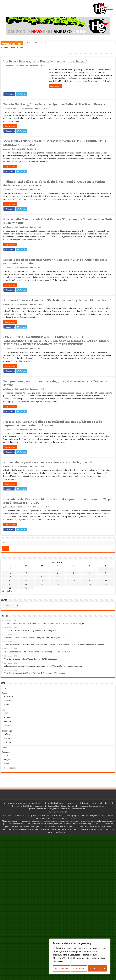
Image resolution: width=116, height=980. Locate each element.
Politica (35, 304)
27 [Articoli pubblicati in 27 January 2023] (74, 584)
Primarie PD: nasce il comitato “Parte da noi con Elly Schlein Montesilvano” (57, 300)
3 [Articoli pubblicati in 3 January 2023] (26, 573)
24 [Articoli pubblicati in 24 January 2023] (26, 584)
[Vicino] (109, 940)
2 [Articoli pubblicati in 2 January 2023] (10, 573)
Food (6, 755)
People (7, 759)
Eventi (40, 108)
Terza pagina (8, 731)
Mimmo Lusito (10, 507)
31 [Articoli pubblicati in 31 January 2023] (26, 588)
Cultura (7, 734)
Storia (34, 189)
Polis (4, 710)
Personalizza (62, 968)
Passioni (6, 752)
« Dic (4, 591)
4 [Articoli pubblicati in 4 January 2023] (42, 573)
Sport (4, 748)
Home (4, 48)
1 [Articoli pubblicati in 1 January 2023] (106, 569)
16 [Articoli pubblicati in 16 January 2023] (10, 580)
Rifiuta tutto (79, 968)
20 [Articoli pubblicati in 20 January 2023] (74, 580)
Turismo (8, 742)
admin (7, 149)
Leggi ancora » (55, 86)
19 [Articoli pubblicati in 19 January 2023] (58, 580)
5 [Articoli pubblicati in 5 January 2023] (58, 573)
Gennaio (21, 48)
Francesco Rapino (11, 108)
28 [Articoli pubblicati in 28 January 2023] (90, 584)
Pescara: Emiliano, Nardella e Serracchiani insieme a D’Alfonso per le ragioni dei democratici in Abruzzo (53, 423)
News (7, 705)
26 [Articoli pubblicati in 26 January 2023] (58, 584)
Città (31, 149)
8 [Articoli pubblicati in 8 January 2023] (106, 573)
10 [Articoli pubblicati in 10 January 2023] (26, 577)
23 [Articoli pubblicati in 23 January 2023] (10, 584)
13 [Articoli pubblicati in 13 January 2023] (74, 577)
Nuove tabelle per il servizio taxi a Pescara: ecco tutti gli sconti (48, 462)
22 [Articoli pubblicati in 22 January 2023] (106, 580)
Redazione (9, 66)
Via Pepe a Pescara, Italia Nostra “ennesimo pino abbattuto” (45, 61)
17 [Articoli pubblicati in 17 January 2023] (26, 580)
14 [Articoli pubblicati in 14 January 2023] (90, 577)
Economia (36, 466)
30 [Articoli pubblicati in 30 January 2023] (10, 588)
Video (42, 507)
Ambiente (36, 66)
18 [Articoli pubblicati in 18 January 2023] (42, 580)
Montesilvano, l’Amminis (33, 43)
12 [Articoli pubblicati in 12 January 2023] (58, 577)
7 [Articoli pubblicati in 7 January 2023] (90, 573)
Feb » (9, 591)
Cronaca (8, 700)
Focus (4, 693)
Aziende (8, 717)
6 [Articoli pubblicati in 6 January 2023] (74, 573)
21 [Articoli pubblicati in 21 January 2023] (90, 580)
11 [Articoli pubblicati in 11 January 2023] (42, 577)
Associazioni (10, 768)
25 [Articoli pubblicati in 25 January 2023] (42, 584)
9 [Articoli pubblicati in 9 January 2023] (10, 577)
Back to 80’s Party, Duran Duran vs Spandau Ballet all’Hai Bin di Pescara (54, 104)
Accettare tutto (97, 968)
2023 (13, 48)
